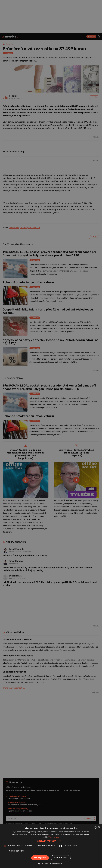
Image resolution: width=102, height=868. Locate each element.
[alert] (51, 434)
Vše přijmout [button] (40, 858)
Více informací (54, 837)
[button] (51, 841)
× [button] (99, 827)
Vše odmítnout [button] (61, 858)
